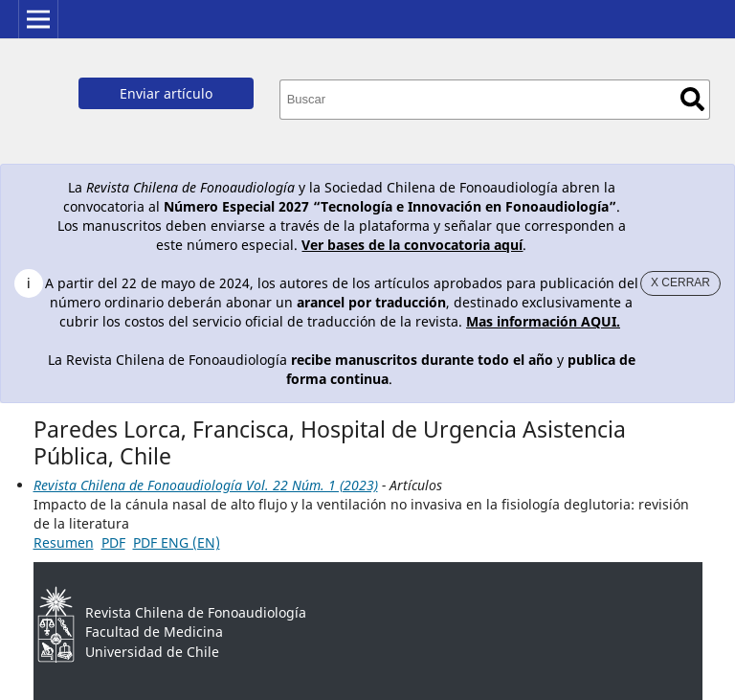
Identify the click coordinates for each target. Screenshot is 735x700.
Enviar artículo (166, 93)
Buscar (692, 99)
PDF (113, 542)
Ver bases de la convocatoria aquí (412, 245)
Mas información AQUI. (543, 321)
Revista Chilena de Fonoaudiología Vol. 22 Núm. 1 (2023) (206, 485)
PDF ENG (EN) (177, 542)
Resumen (64, 542)
